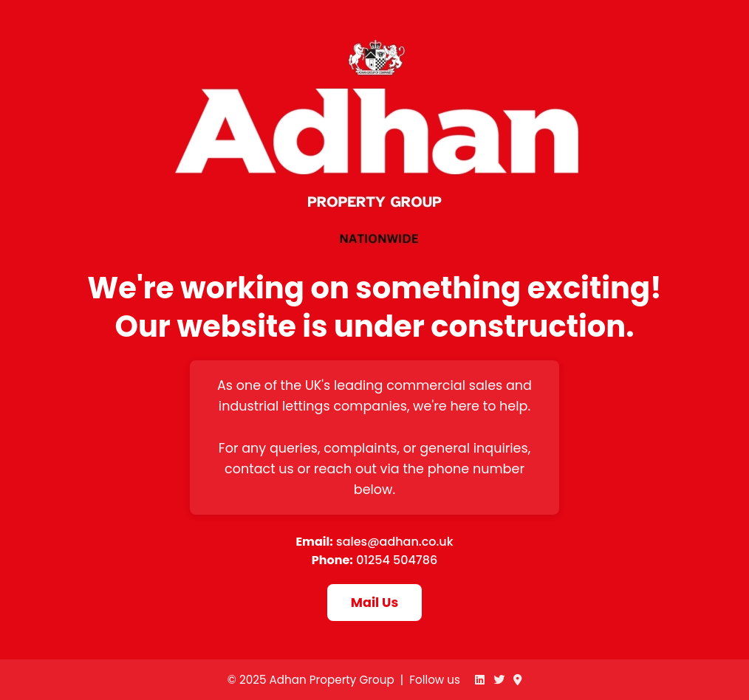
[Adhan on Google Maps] (517, 680)
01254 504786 (397, 560)
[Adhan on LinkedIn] (480, 680)
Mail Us (374, 603)
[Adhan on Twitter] (499, 680)
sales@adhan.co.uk (395, 542)
